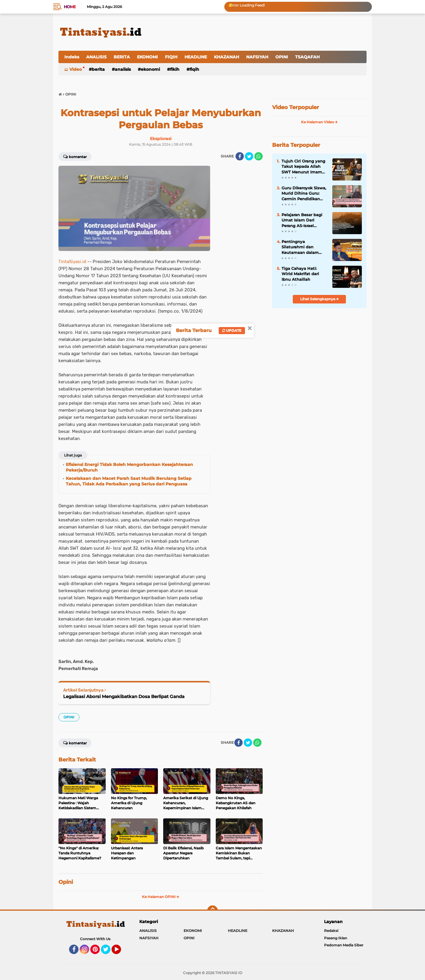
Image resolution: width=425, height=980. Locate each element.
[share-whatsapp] (259, 156)
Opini (66, 882)
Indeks (72, 57)
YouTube (120, 952)
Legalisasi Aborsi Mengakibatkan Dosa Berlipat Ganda (124, 696)
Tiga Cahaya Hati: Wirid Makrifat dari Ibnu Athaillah (300, 274)
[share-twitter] (249, 156)
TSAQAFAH (307, 57)
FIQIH (171, 57)
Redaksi (331, 931)
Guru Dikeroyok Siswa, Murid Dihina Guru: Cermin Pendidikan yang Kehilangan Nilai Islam (304, 193)
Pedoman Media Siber (344, 945)
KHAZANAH (227, 57)
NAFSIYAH (257, 57)
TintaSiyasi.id (72, 262)
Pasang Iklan (336, 938)
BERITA (122, 57)
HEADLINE (196, 57)
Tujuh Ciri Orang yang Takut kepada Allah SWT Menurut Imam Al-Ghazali (303, 167)
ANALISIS (96, 57)
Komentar (75, 156)
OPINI (282, 57)
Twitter (108, 952)
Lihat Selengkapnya (319, 299)
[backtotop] (212, 911)
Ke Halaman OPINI (161, 897)
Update (232, 330)
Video (76, 69)
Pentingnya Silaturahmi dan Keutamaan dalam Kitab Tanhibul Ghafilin (300, 247)
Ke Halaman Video (319, 122)
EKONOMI (147, 57)
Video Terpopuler (296, 107)
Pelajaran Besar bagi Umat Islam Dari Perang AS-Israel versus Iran (302, 220)
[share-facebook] (240, 156)
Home (70, 7)
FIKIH (175, 69)
